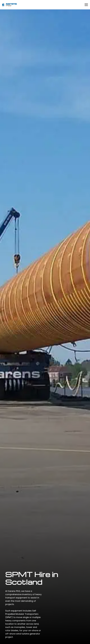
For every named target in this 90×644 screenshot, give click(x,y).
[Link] (9, 5)
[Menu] (86, 5)
